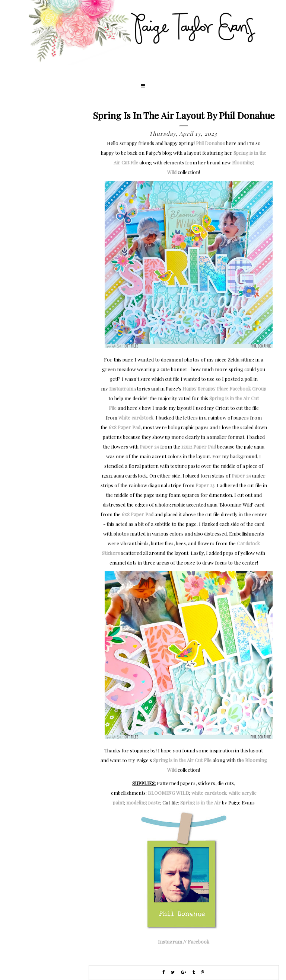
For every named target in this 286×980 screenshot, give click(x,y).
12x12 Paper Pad (199, 446)
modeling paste (143, 802)
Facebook (198, 942)
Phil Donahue (210, 143)
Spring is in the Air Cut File (182, 760)
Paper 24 (149, 446)
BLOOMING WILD (169, 793)
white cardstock (136, 417)
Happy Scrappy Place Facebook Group (224, 388)
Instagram (121, 388)
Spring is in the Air (201, 802)
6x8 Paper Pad (125, 427)
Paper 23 (205, 485)
